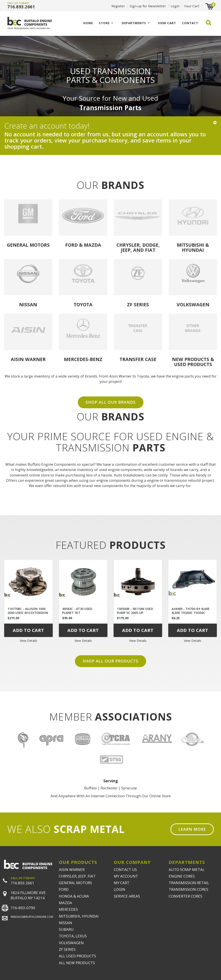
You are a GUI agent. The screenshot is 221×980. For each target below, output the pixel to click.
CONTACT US (125, 870)
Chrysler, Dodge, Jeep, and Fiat (138, 247)
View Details (28, 641)
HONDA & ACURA (74, 896)
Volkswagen (193, 304)
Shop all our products (110, 661)
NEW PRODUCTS (191, 359)
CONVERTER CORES (186, 896)
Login (175, 6)
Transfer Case (138, 359)
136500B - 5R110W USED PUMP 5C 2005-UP (135, 611)
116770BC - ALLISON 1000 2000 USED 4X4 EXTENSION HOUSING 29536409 (28, 613)
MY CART (122, 883)
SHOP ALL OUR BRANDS (111, 402)
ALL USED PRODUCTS (77, 956)
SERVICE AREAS (127, 896)
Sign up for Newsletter (148, 6)
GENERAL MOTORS (75, 883)
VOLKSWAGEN (71, 943)
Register (118, 6)
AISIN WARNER (72, 870)
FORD (64, 889)
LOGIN (120, 889)
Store (104, 23)
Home (88, 23)
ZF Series (138, 304)
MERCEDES (68, 909)
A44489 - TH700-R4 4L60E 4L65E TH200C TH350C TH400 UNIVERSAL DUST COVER (191, 615)
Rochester (109, 788)
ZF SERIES (67, 949)
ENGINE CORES (182, 876)
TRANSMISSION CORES (188, 889)
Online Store (160, 796)
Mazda (92, 245)
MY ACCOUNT (126, 876)
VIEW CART (167, 23)
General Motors (28, 245)
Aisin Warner (28, 359)
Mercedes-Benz (83, 359)
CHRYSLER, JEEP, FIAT (77, 876)
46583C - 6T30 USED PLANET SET (77, 611)
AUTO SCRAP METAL (187, 870)
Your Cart (192, 6)
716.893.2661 (21, 7)
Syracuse (129, 788)
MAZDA (65, 903)
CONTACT (190, 23)
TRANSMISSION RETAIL (189, 883)
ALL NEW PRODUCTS (77, 963)
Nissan (28, 304)
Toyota (83, 304)
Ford (72, 245)
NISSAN (65, 923)
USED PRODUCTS (193, 364)
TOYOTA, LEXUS (73, 936)
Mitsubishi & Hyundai (193, 247)
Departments (134, 23)
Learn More (192, 829)
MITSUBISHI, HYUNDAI (79, 916)
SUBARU (66, 929)
